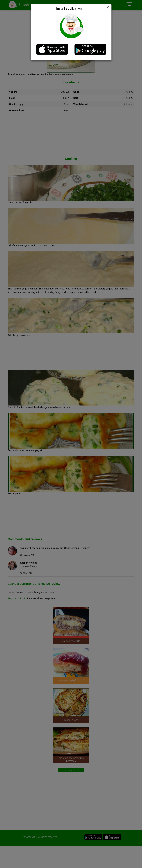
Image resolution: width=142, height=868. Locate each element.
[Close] (108, 7)
